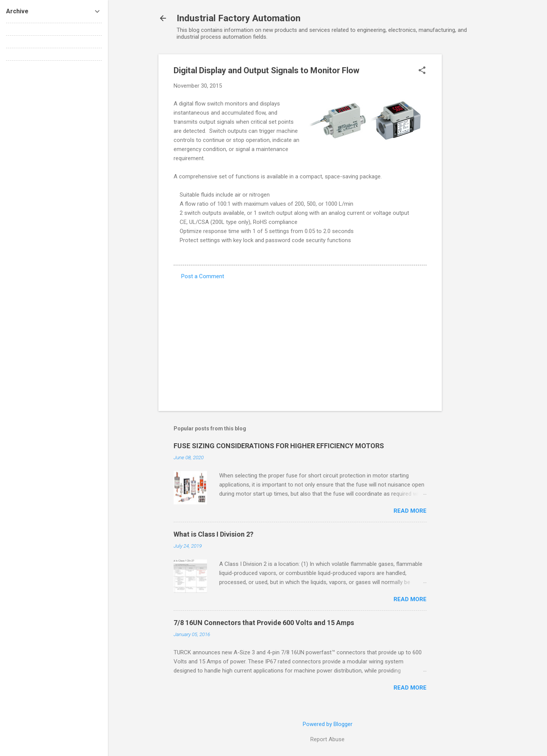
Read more (410, 511)
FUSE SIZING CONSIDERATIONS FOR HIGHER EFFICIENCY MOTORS (279, 446)
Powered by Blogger (328, 724)
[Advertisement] (472, 168)
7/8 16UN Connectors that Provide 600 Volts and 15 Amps (264, 623)
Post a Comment (203, 276)
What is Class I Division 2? (213, 534)
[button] (422, 71)
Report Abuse (327, 739)
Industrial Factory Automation (239, 18)
